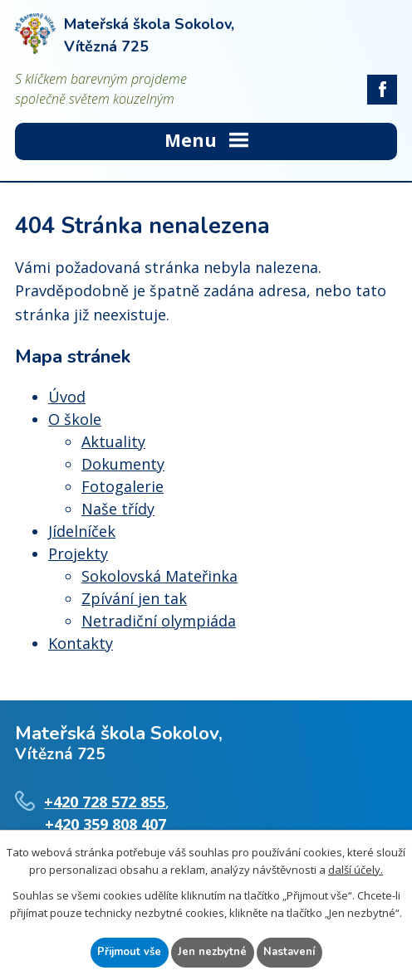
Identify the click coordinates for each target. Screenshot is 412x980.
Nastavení (289, 952)
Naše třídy (118, 509)
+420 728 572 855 (105, 802)
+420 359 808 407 (105, 824)
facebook (382, 90)
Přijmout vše (129, 952)
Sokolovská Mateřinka (159, 576)
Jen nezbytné (212, 952)
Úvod (67, 397)
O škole (75, 419)
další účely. (356, 870)
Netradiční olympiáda (159, 621)
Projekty (78, 553)
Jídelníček (82, 531)
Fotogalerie (123, 486)
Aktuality (113, 441)
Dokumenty (123, 464)
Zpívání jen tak (134, 598)
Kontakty (81, 643)
